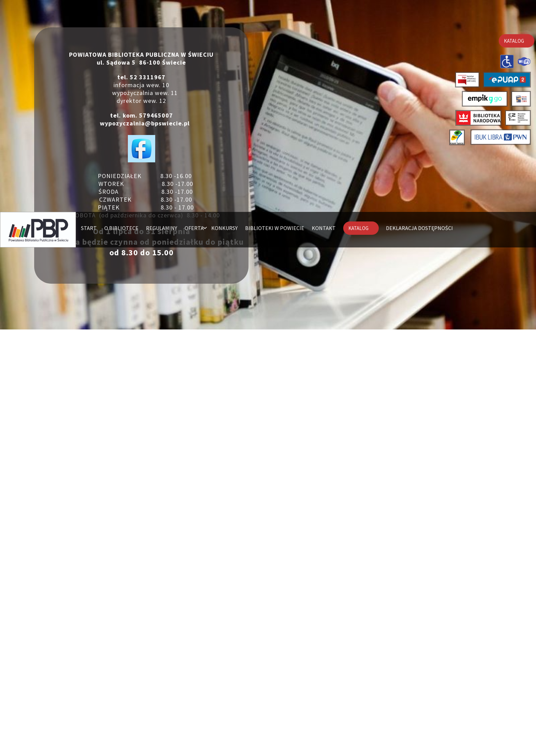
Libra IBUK (298, 635)
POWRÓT (268, 703)
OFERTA (193, 17)
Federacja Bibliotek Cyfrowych (334, 662)
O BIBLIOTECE (120, 17)
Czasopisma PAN (334, 655)
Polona (334, 648)
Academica (334, 642)
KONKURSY (224, 17)
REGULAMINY (160, 17)
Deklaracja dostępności (113, 53)
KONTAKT (324, 17)
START (87, 17)
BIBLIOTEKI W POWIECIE (275, 17)
